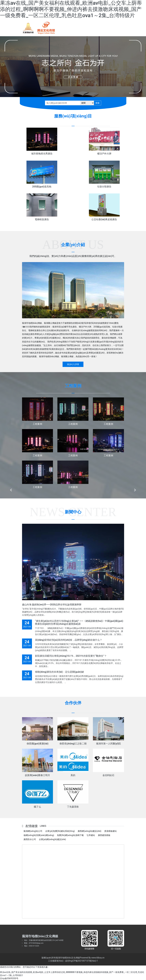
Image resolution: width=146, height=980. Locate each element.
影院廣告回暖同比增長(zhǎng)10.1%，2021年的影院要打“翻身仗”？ (71, 656)
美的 (73, 775)
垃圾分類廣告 (104, 187)
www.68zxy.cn (98, 958)
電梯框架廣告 (42, 219)
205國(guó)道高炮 (42, 187)
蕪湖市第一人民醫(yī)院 (109, 744)
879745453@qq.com (36, 943)
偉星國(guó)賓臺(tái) (38, 744)
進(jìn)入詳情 (73, 364)
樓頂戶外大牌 (104, 154)
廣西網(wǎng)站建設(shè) (89, 831)
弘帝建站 (91, 835)
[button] (11, 490)
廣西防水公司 (30, 839)
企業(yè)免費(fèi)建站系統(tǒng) (60, 831)
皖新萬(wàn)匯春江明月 (37, 775)
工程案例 (37, 424)
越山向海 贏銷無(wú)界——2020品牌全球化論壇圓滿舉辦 (52, 605)
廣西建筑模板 (104, 835)
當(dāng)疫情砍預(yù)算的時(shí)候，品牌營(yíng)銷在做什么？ (69, 640)
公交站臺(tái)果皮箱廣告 (104, 219)
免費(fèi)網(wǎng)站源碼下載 (70, 835)
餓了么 (37, 807)
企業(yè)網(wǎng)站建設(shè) (52, 839)
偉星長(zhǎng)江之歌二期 (73, 744)
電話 (26, 946)
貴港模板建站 (110, 831)
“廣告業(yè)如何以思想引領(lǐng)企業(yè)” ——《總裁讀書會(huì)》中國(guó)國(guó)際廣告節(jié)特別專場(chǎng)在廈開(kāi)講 (79, 622)
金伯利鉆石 (108, 775)
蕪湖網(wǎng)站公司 (33, 831)
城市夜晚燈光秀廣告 (42, 154)
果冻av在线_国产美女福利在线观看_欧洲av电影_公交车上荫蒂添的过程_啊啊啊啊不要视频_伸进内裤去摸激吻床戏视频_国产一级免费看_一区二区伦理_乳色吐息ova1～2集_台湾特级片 (71, 9)
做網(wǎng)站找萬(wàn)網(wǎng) (39, 835)
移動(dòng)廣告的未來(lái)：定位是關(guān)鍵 (59, 672)
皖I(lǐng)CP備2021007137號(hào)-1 (82, 961)
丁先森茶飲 (73, 807)
